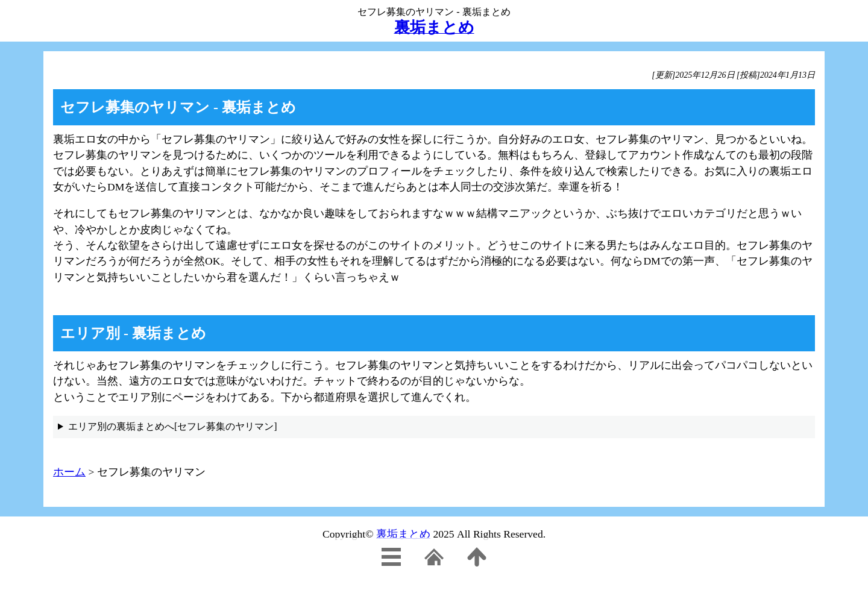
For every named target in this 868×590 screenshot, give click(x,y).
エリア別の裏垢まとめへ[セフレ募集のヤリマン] (173, 426)
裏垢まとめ (403, 534)
